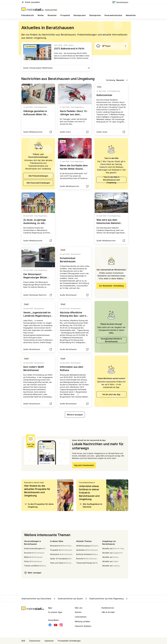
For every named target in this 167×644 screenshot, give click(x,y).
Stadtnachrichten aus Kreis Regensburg (104, 599)
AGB (23, 641)
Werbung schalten (83, 621)
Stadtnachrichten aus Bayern (68, 599)
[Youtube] (56, 625)
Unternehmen (81, 617)
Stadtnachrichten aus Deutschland (36, 599)
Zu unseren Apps (55, 612)
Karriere (78, 612)
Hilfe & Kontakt (108, 612)
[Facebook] (50, 625)
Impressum (49, 641)
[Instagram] (61, 625)
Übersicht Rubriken (83, 626)
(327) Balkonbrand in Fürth (69, 49)
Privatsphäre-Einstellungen (69, 641)
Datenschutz (35, 641)
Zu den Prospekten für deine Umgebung (39, 505)
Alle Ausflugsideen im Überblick (91, 505)
